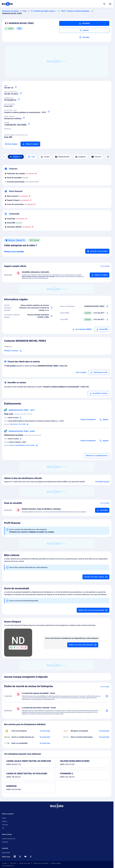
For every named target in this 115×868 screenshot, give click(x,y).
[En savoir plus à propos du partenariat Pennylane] (104, 737)
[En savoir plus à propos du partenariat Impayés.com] (104, 731)
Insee (6, 137)
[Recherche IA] (16, 157)
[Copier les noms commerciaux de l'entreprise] (107, 306)
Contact (45, 157)
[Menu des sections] (4, 157)
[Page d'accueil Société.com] (7, 4)
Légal (31, 157)
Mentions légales (11, 144)
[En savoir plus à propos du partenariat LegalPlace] (45, 731)
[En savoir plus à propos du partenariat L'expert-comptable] (45, 743)
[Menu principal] (110, 4)
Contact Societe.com (9, 839)
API (3, 828)
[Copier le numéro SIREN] (16, 87)
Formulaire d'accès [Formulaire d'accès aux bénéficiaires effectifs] (102, 482)
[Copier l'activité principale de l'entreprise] (52, 308)
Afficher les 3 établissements (97, 456)
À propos (5, 863)
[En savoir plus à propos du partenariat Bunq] (45, 737)
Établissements (62, 157)
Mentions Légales (56, 863)
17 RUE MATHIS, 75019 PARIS (15, 125)
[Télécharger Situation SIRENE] (107, 313)
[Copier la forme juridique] (24, 118)
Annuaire (5, 825)
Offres (4, 818)
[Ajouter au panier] (100, 275)
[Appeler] (84, 30)
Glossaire (5, 842)
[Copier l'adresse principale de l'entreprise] (29, 124)
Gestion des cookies (25, 863)
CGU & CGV (13, 863)
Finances (96, 157)
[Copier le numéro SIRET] (21, 93)
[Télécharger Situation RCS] (107, 319)
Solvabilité (84, 23)
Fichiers (5, 821)
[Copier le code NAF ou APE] (49, 112)
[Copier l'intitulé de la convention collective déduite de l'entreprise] (52, 316)
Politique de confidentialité (41, 863)
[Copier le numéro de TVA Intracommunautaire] (19, 99)
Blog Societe (6, 853)
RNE (11, 137)
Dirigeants (80, 157)
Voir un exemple (105, 266)
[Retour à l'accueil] (57, 806)
